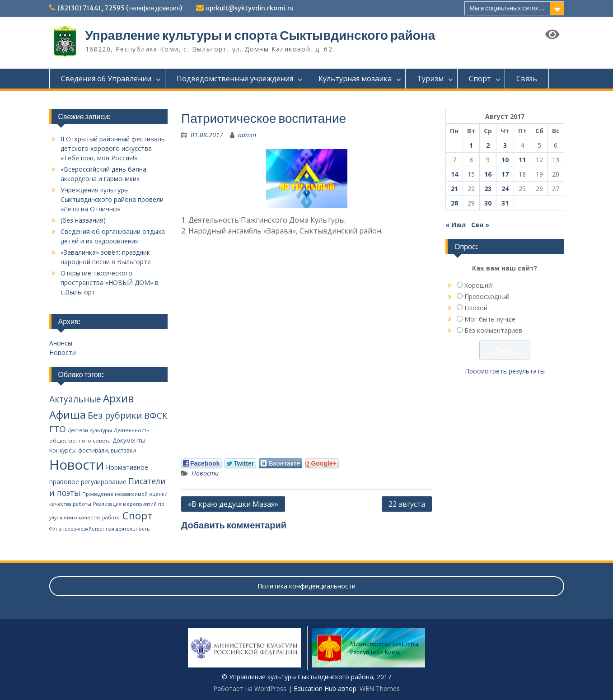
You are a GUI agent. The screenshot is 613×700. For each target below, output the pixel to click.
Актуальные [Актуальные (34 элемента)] (75, 399)
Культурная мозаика (355, 79)
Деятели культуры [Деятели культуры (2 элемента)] (90, 430)
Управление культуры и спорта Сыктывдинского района (260, 35)
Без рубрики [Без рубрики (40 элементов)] (115, 415)
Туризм (430, 79)
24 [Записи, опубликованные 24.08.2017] (505, 189)
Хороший (478, 285)
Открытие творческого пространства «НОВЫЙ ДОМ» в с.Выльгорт (110, 282)
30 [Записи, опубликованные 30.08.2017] (488, 203)
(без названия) (83, 220)
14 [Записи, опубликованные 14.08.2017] (454, 174)
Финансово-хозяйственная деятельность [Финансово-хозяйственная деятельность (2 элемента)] (100, 529)
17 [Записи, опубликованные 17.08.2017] (505, 174)
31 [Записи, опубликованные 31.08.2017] (505, 203)
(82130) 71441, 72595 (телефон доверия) (120, 8)
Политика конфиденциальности (306, 586)
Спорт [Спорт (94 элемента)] (138, 516)
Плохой (476, 308)
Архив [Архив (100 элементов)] (118, 399)
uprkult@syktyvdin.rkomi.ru (250, 8)
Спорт (480, 79)
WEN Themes (380, 688)
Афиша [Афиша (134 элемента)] (68, 414)
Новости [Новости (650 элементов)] (77, 465)
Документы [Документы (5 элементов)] (129, 440)
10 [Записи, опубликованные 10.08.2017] (505, 160)
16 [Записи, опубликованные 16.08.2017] (488, 174)
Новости (205, 473)
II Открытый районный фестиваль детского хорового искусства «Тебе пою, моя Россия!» (113, 148)
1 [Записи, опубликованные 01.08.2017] (471, 145)
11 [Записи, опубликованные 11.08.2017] (522, 160)
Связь (527, 79)
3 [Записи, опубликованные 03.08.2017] (505, 145)
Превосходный (487, 296)
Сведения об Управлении (106, 79)
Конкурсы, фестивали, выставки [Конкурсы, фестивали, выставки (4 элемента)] (93, 450)
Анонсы (61, 343)
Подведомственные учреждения (235, 79)
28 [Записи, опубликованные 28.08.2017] (454, 203)
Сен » (480, 225)
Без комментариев (493, 330)
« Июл (456, 225)
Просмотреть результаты (505, 371)
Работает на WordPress (250, 688)
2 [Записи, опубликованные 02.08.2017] (488, 145)
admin (247, 135)
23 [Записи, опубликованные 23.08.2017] (488, 189)
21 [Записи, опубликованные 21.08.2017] (454, 189)
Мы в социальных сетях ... (507, 8)
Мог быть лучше (490, 319)
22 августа (407, 504)
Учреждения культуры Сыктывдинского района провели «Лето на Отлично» (112, 199)
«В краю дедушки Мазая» (233, 504)
